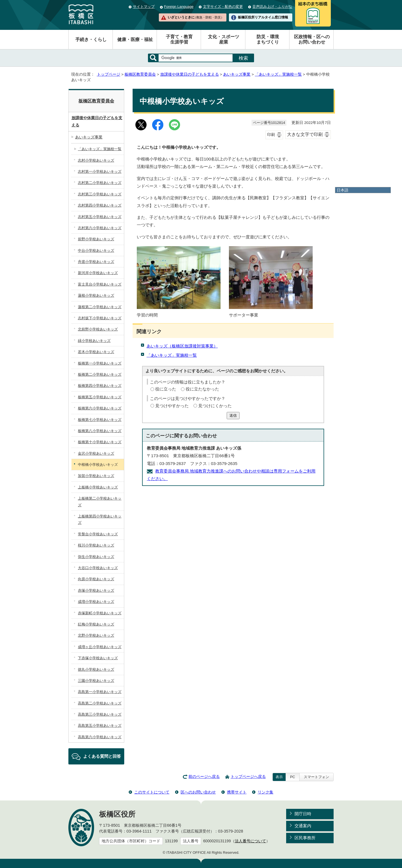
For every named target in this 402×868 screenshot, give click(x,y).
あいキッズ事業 (237, 74)
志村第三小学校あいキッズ (100, 194)
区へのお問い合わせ (198, 792)
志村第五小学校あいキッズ (100, 217)
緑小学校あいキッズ (94, 341)
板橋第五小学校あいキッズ (100, 397)
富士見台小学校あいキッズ (100, 284)
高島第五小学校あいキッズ (100, 726)
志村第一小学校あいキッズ (100, 172)
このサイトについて (152, 792)
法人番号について (250, 841)
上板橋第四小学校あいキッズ (100, 519)
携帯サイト (237, 792)
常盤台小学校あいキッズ (98, 534)
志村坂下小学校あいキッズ (100, 318)
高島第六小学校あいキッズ (100, 737)
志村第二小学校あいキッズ (100, 183)
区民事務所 (305, 838)
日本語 (343, 190)
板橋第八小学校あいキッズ (100, 431)
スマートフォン (316, 777)
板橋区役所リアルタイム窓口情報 (263, 17)
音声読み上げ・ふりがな (272, 7)
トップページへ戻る (248, 777)
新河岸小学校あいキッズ (98, 273)
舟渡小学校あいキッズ (96, 262)
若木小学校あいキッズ (96, 352)
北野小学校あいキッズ (96, 635)
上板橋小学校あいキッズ (98, 487)
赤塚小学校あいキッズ (96, 590)
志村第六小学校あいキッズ (100, 228)
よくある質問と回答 (102, 756)
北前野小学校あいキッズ (98, 329)
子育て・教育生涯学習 (179, 39)
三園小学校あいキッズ (96, 681)
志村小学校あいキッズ (96, 160)
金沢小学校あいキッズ (96, 453)
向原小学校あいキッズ (96, 579)
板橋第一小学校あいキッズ (100, 363)
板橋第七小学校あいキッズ (100, 420)
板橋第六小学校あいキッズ (100, 408)
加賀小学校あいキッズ (96, 476)
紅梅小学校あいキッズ (96, 624)
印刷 (271, 135)
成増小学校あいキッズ (96, 602)
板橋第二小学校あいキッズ (100, 374)
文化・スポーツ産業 (224, 39)
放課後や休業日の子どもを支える (190, 74)
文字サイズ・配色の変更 (223, 7)
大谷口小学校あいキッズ (98, 568)
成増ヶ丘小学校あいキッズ (100, 647)
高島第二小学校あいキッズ (100, 703)
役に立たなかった (202, 389)
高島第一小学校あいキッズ (100, 692)
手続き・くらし (91, 39)
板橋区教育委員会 (140, 74)
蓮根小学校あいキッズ (96, 295)
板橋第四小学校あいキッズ (100, 386)
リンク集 (265, 792)
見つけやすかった (172, 406)
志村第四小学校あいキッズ (100, 205)
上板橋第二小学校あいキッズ (100, 502)
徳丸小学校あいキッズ (96, 669)
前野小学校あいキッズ (96, 239)
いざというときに (196, 17)
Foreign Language (179, 7)
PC (293, 777)
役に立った (166, 389)
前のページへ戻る (204, 777)
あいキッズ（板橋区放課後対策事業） (182, 346)
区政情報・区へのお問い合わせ (312, 39)
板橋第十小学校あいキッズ (100, 442)
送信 (233, 415)
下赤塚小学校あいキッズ (98, 658)
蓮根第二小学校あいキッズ (100, 307)
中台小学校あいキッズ (96, 250)
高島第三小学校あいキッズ (100, 714)
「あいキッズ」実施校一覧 (278, 74)
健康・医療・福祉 (135, 39)
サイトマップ (144, 7)
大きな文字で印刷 (305, 134)
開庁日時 (303, 814)
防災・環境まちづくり (268, 39)
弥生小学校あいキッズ (96, 557)
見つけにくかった (215, 406)
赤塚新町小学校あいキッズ (100, 613)
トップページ (109, 74)
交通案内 (303, 826)
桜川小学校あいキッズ (96, 545)
